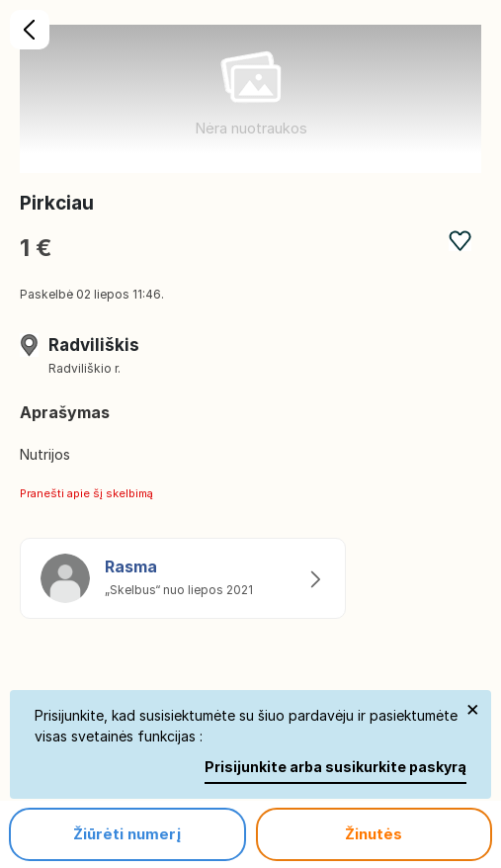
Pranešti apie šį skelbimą (86, 493)
